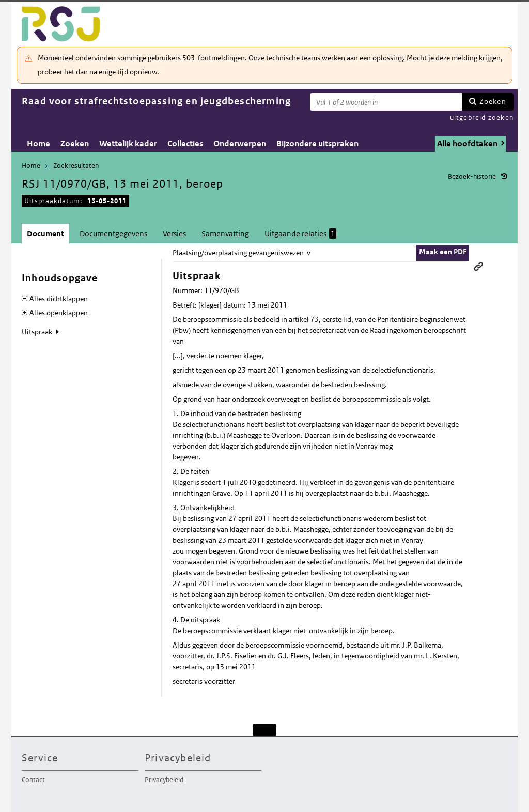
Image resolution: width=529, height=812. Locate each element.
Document (45, 233)
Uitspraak (38, 332)
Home (38, 143)
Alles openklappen (59, 313)
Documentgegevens (113, 233)
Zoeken (493, 101)
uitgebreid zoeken (482, 118)
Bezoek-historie (472, 177)
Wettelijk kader (128, 143)
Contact (33, 780)
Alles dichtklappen (59, 299)
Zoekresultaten (76, 166)
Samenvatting (225, 233)
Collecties (185, 143)
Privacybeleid (164, 780)
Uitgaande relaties (300, 234)
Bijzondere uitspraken (317, 143)
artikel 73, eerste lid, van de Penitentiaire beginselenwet (377, 319)
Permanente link (478, 266)
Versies (174, 233)
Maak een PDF (443, 252)
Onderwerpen (240, 143)
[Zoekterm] (386, 102)
